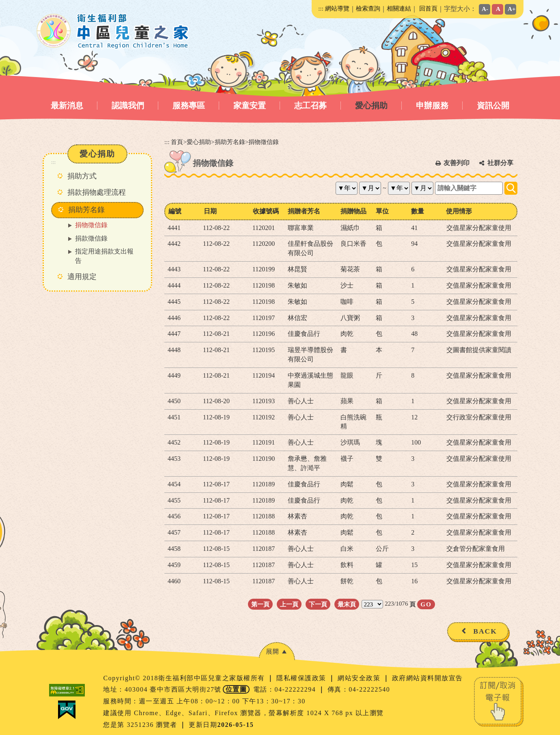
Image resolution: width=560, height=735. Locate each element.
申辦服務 (432, 105)
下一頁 (318, 604)
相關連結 (399, 8)
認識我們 (128, 105)
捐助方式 (82, 176)
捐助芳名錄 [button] (86, 210)
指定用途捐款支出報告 (104, 256)
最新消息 (67, 105)
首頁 (177, 142)
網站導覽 (337, 8)
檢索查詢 (368, 8)
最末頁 (347, 604)
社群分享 (500, 163)
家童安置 (250, 105)
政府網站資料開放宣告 (428, 678)
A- (485, 9)
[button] (277, 651)
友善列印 (457, 163)
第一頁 (260, 604)
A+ (512, 9)
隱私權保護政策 (302, 678)
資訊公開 (493, 105)
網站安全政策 (360, 678)
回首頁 (428, 8)
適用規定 (82, 277)
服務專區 (189, 105)
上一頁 (289, 604)
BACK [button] (485, 631)
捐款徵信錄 (91, 238)
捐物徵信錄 (91, 225)
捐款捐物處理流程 (97, 192)
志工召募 (310, 105)
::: (321, 8)
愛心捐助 (371, 105)
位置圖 (236, 689)
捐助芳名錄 (230, 142)
